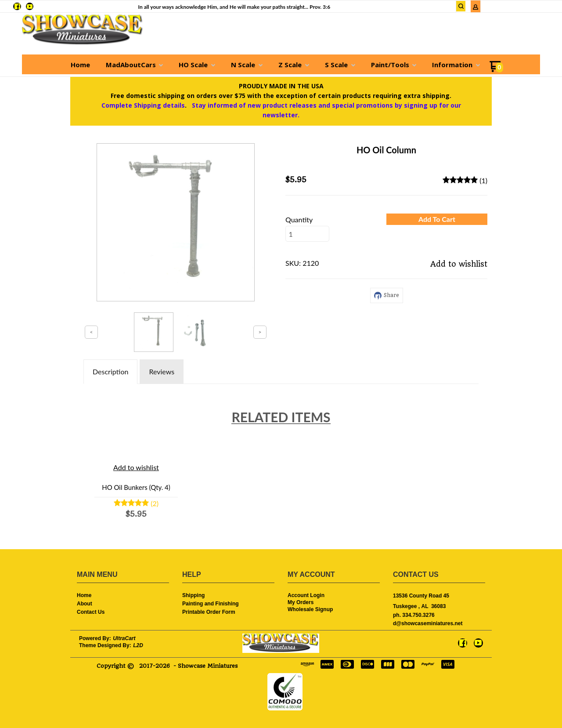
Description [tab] (110, 371)
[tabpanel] (281, 390)
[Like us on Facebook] (17, 6)
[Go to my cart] (496, 70)
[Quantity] (307, 234)
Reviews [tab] (162, 371)
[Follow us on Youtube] (30, 6)
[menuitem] (80, 65)
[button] (461, 6)
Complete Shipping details (143, 105)
